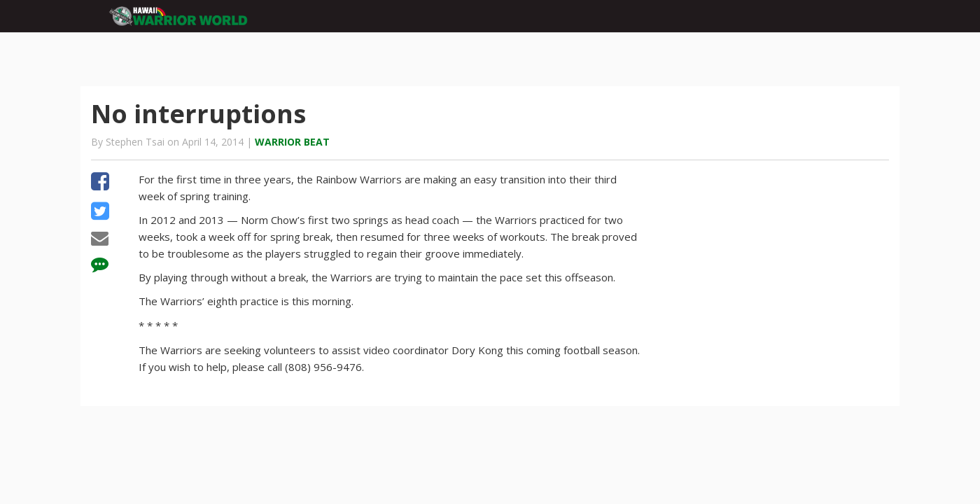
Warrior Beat (292, 142)
